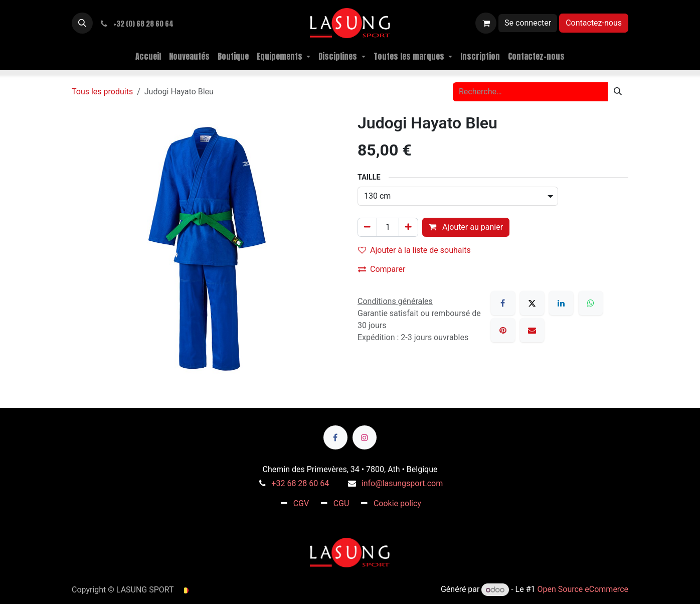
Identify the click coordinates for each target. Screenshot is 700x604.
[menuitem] (148, 56)
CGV (301, 503)
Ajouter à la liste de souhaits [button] (414, 250)
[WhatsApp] (591, 303)
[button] (82, 23)
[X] (532, 303)
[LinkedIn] (561, 303)
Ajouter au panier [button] (466, 227)
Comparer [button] (382, 269)
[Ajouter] (408, 227)
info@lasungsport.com (402, 483)
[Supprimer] (367, 227)
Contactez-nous (594, 23)
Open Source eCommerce (583, 590)
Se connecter (528, 23)
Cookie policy (397, 503)
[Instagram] (365, 437)
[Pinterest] (503, 330)
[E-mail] (532, 330)
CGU (341, 503)
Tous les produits (102, 92)
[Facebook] (503, 303)
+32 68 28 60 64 (300, 483)
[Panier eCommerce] (486, 23)
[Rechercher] (618, 92)
